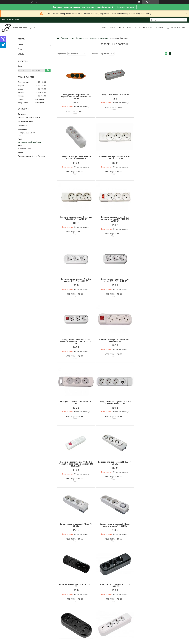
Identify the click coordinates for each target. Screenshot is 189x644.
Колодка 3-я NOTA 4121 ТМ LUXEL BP (114, 282)
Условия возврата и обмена (152, 28)
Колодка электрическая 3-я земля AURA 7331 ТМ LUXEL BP (114, 158)
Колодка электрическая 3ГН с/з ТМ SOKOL (153, 342)
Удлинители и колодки (99, 38)
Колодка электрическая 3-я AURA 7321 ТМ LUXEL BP (76, 158)
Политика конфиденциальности (116, 590)
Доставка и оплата (176, 28)
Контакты (132, 28)
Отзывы (21, 54)
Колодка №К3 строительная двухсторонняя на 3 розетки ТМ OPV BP (76, 97)
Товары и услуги (67, 38)
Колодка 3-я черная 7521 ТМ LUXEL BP (114, 405)
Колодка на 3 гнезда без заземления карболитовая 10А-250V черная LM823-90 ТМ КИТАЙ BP (76, 467)
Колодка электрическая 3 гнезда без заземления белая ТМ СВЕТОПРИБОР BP (76, 530)
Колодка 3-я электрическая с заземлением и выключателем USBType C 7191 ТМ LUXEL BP (153, 466)
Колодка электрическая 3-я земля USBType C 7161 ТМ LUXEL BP (114, 465)
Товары (112, 28)
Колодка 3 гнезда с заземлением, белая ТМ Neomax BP (153, 96)
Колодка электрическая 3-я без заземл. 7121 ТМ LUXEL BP (76, 220)
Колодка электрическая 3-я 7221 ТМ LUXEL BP (76, 282)
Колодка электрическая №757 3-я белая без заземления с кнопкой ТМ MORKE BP (76, 343)
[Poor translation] (10, 606)
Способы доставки (126, 7)
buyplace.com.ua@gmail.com (29, 142)
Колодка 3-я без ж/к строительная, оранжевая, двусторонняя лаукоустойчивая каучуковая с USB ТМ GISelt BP (114, 531)
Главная (102, 28)
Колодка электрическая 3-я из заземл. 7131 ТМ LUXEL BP (114, 220)
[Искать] (184, 20)
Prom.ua (106, 588)
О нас (122, 28)
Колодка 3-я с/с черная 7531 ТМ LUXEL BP (153, 405)
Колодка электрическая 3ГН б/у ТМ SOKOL (114, 342)
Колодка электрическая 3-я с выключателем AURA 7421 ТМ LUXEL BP (153, 159)
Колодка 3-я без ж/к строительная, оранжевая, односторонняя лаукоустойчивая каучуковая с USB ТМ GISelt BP (153, 531)
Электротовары (82, 38)
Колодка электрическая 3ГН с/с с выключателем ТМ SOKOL (76, 405)
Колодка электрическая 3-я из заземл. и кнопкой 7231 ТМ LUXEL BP (153, 221)
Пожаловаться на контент (93, 590)
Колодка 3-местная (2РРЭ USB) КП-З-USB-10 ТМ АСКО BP (153, 282)
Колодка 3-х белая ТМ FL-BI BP (114, 95)
